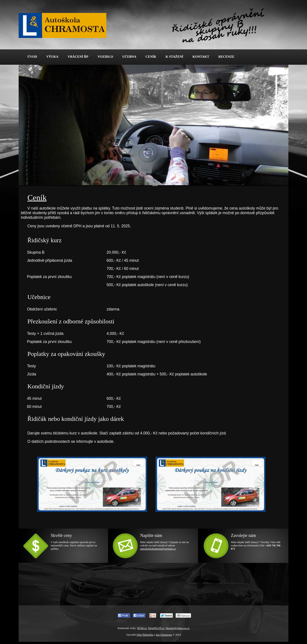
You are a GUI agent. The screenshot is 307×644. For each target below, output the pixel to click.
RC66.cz (142, 628)
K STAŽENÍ (174, 57)
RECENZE (226, 57)
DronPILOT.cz (156, 628)
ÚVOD (32, 57)
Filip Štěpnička (145, 635)
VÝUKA (52, 57)
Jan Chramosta (164, 635)
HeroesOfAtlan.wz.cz (178, 628)
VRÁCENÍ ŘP (78, 57)
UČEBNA (129, 57)
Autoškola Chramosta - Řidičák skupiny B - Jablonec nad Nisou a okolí (71, 21)
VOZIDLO (105, 57)
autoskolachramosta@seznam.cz (158, 549)
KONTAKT (201, 57)
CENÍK (151, 57)
